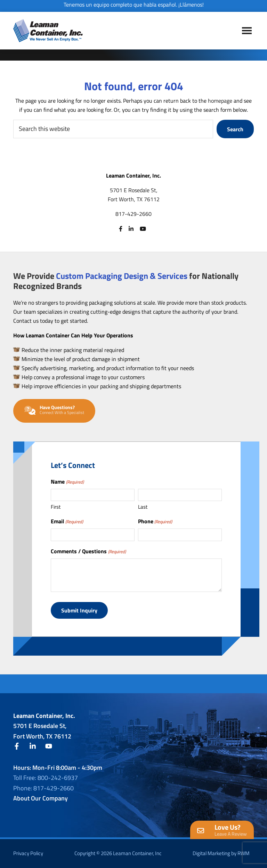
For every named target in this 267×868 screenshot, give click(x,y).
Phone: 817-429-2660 (43, 788)
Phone (155, 521)
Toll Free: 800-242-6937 (46, 778)
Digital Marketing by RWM (221, 853)
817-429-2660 (133, 214)
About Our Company (41, 798)
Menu (247, 30)
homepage (220, 101)
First (56, 507)
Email (67, 521)
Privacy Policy (28, 853)
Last (143, 507)
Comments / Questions (88, 551)
